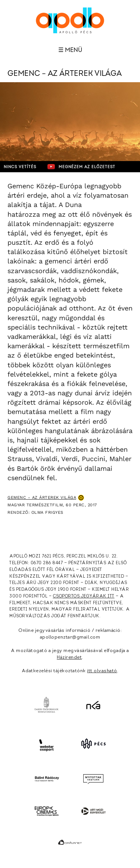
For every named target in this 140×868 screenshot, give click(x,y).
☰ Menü (70, 50)
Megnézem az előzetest (81, 167)
